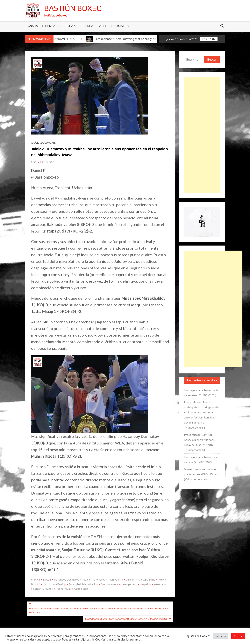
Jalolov (130, 579)
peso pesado (129, 584)
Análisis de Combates (44, 26)
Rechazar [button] (221, 636)
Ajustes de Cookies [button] (198, 636)
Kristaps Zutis (146, 579)
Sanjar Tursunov (43, 589)
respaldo (146, 584)
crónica (36, 579)
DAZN (47, 579)
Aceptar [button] (238, 636)
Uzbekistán (81, 589)
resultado (160, 584)
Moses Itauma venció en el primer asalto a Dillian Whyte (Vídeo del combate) (201, 474)
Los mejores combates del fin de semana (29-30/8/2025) (202, 393)
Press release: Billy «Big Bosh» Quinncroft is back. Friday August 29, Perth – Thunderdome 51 (200, 442)
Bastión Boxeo (73, 8)
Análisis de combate (43, 143)
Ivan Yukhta (116, 579)
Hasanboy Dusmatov (67, 579)
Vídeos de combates (114, 26)
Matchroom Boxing (54, 584)
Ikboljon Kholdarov (94, 579)
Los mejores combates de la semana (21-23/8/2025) (201, 460)
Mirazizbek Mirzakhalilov (83, 584)
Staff (34, 162)
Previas (71, 26)
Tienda (88, 26)
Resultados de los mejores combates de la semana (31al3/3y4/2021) (126, 619)
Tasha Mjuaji (64, 589)
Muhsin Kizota (110, 584)
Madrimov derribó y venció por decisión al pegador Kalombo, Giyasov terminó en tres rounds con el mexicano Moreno (98, 610)
